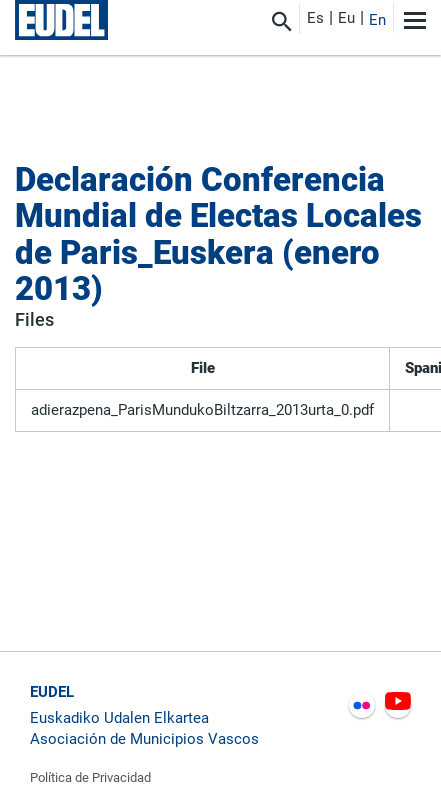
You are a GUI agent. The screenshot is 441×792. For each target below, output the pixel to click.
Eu (346, 18)
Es (315, 18)
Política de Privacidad (90, 777)
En (377, 20)
